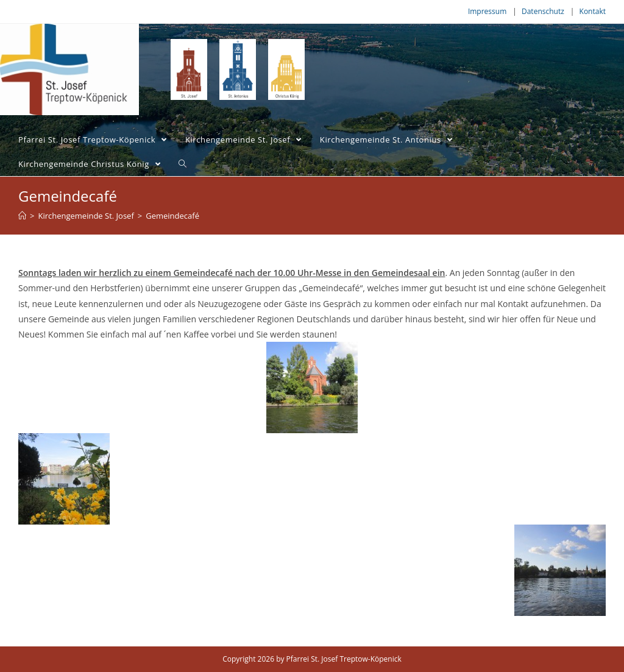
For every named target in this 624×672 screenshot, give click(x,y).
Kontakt (593, 11)
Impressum (487, 11)
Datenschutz (543, 11)
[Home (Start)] (22, 216)
